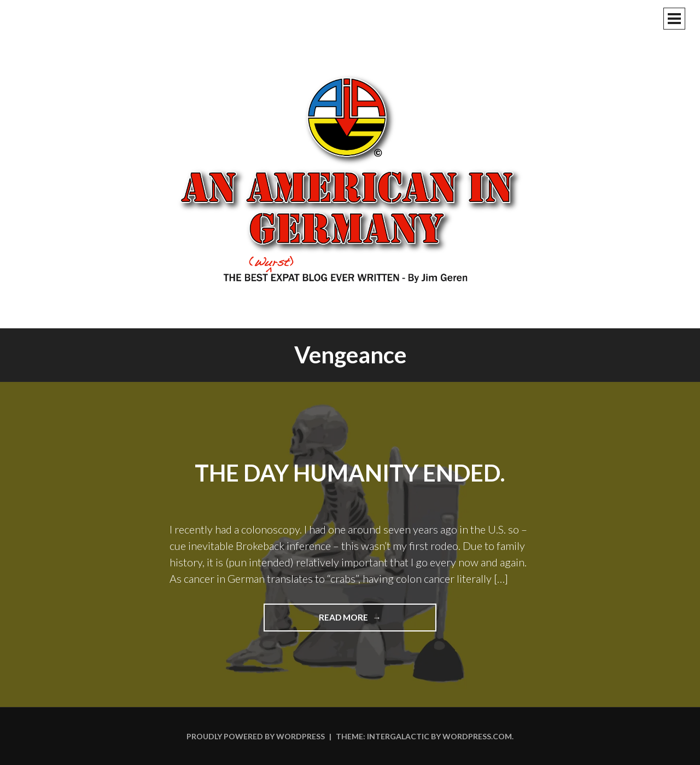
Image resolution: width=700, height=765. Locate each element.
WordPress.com (477, 736)
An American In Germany (350, 178)
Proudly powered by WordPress (256, 736)
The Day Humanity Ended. (350, 473)
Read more (367, 621)
